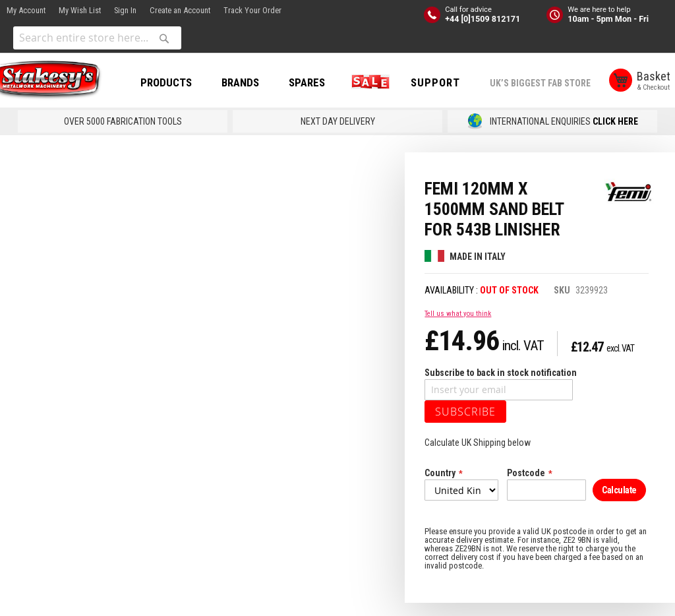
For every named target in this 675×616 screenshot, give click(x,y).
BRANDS (256, 82)
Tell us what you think (458, 327)
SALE (384, 82)
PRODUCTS (182, 82)
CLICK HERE (615, 135)
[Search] (164, 38)
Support (451, 82)
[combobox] (97, 38)
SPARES (323, 82)
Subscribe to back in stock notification (501, 386)
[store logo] (59, 81)
